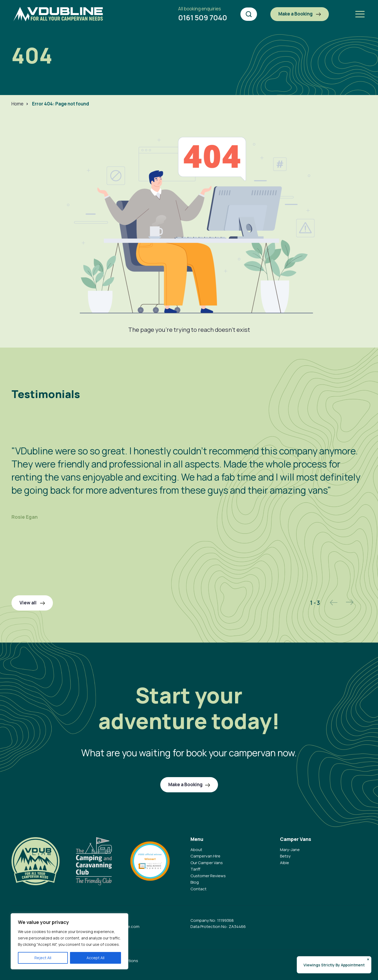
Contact (198, 889)
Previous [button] (334, 602)
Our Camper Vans (207, 863)
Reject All (43, 958)
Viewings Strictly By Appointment (334, 965)
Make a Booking (300, 14)
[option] (189, 474)
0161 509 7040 (203, 14)
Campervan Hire (205, 856)
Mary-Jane (290, 850)
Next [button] (350, 602)
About (196, 850)
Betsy (285, 856)
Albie (285, 863)
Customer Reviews (208, 876)
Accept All (96, 958)
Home (17, 104)
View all (32, 603)
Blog (195, 882)
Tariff (195, 869)
